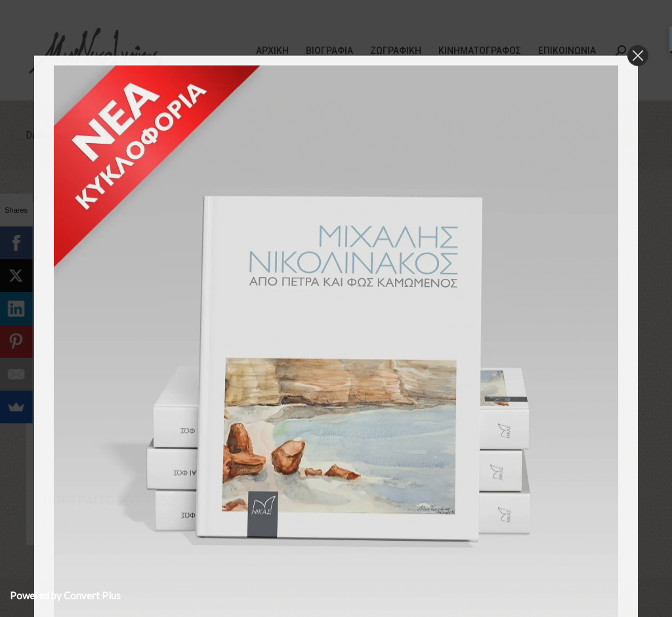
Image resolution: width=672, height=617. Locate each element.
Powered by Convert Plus (65, 595)
